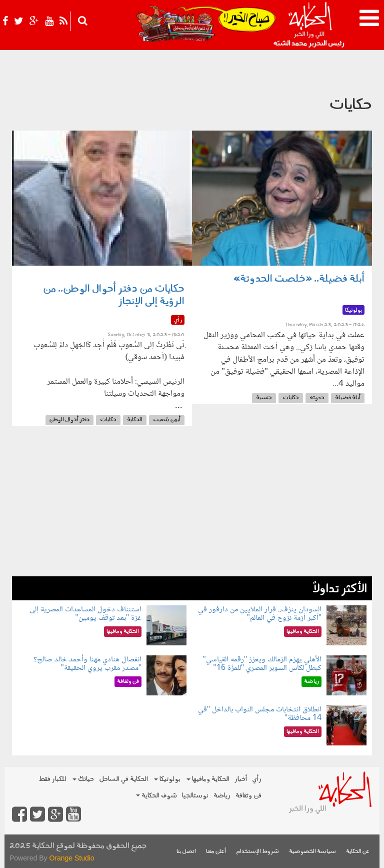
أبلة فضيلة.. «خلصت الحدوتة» (299, 279)
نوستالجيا (195, 796)
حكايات (291, 398)
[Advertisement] (192, 506)
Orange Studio (71, 858)
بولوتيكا (167, 779)
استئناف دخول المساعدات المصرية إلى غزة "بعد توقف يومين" (85, 614)
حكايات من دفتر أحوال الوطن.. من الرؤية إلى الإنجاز (114, 295)
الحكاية (135, 420)
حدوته (317, 398)
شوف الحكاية (156, 796)
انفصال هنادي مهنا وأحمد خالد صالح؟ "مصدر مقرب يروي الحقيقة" (87, 664)
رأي (257, 779)
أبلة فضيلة (348, 398)
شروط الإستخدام (257, 852)
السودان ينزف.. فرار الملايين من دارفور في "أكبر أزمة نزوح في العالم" (260, 614)
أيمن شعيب (167, 420)
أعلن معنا (216, 852)
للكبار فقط (52, 779)
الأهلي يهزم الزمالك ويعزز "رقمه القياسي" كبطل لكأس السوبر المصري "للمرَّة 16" (262, 664)
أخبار (241, 779)
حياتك (83, 779)
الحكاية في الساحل (123, 779)
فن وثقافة (248, 796)
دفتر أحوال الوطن (69, 420)
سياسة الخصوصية (312, 852)
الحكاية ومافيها (208, 779)
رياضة (222, 796)
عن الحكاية (358, 852)
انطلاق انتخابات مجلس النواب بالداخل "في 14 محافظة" (260, 714)
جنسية (264, 398)
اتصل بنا (186, 852)
